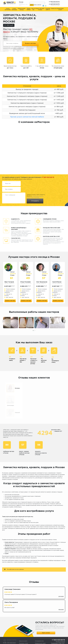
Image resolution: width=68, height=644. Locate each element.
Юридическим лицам (40, 637)
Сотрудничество (39, 634)
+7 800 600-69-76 (54, 2)
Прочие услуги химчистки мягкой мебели (27, 117)
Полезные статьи (24, 637)
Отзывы (21, 639)
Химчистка (54, 9)
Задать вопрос (46, 626)
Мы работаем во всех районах (14, 563)
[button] (33, 334)
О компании (22, 641)
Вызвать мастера (10, 301)
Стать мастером (39, 641)
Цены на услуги (23, 634)
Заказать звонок (37, 5)
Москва (21, 2)
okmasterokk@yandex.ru (59, 638)
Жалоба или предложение (42, 639)
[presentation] (3, 325)
